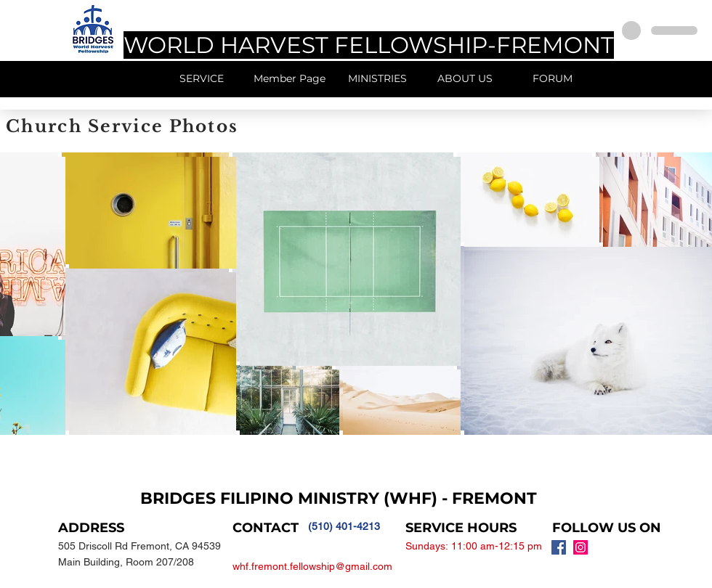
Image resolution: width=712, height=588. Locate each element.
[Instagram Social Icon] (580, 547)
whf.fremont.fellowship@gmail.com (312, 566)
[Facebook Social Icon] (559, 547)
